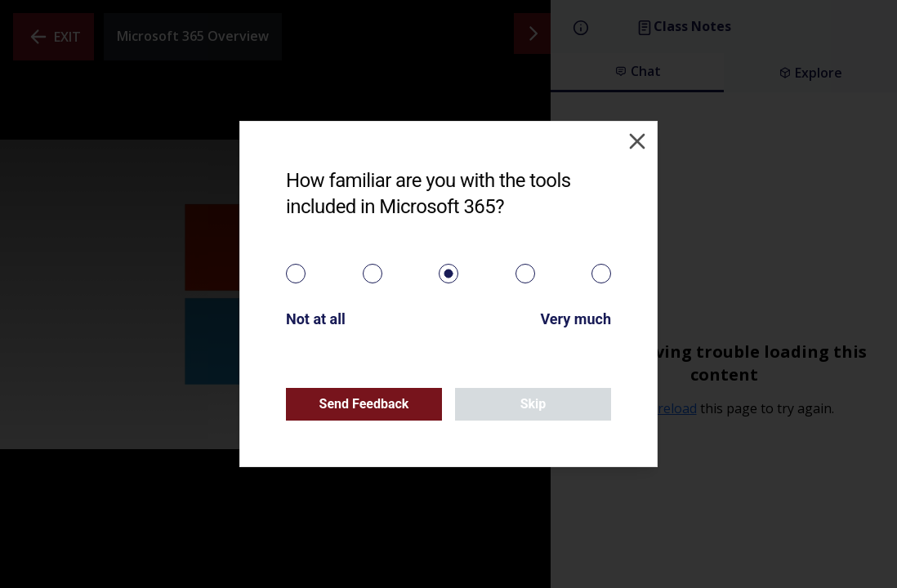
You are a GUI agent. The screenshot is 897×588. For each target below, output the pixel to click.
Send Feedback (364, 404)
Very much (576, 319)
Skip (533, 404)
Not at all (316, 319)
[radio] (296, 274)
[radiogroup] (448, 274)
